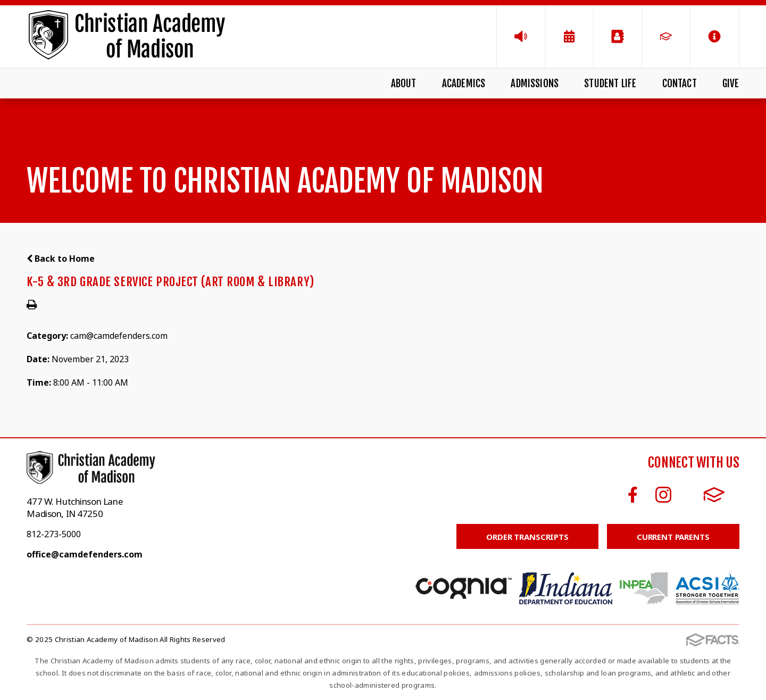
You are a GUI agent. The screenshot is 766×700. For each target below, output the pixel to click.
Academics (464, 84)
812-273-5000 (54, 534)
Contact (680, 84)
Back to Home (61, 259)
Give (731, 84)
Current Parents (673, 537)
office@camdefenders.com (85, 554)
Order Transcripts (527, 537)
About (404, 84)
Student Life (610, 84)
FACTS (714, 495)
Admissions (535, 84)
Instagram (663, 495)
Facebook (633, 495)
